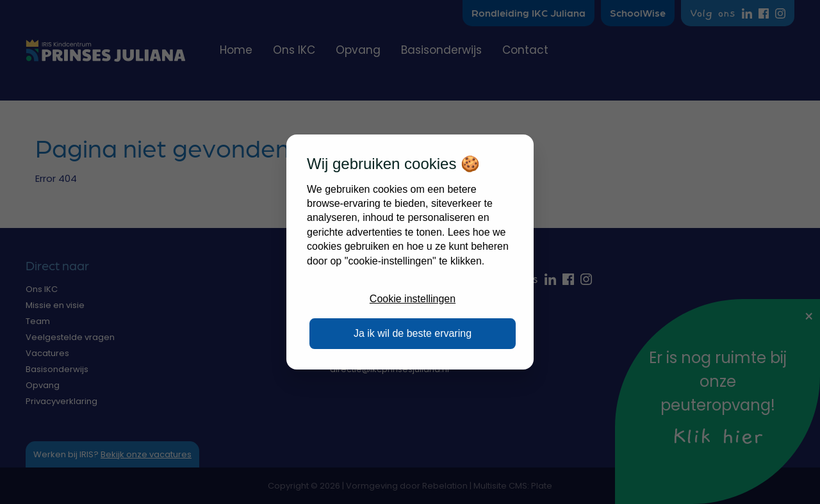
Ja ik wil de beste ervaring (413, 333)
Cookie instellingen (413, 299)
